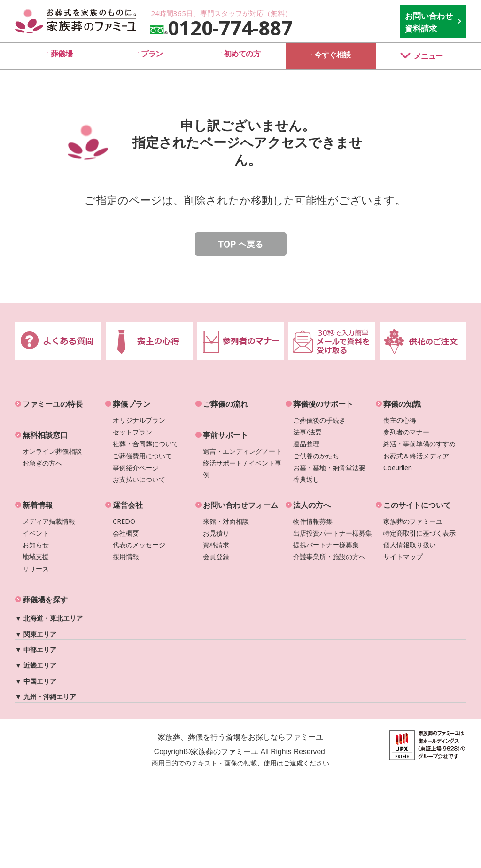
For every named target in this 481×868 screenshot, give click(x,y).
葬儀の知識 (402, 404)
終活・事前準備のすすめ (419, 444)
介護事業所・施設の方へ (329, 556)
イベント (36, 533)
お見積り (216, 533)
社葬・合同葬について (146, 444)
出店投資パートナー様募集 (333, 533)
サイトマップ (403, 556)
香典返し (306, 479)
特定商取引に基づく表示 (419, 533)
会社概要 (126, 533)
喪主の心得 (400, 420)
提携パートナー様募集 (326, 545)
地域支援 (36, 556)
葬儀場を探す (45, 600)
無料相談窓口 (45, 435)
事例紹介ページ (136, 468)
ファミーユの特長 (53, 404)
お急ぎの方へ (42, 463)
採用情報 (126, 556)
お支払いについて (139, 479)
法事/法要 (307, 432)
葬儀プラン (132, 404)
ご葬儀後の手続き (319, 420)
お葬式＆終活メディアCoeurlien (416, 462)
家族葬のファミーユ (413, 521)
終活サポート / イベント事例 (242, 469)
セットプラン (132, 432)
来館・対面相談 (226, 521)
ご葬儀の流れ (225, 404)
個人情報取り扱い (410, 545)
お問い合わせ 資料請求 (429, 22)
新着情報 (38, 505)
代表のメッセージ (139, 545)
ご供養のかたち (316, 456)
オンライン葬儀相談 (52, 451)
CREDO (124, 521)
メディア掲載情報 (49, 521)
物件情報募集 (313, 521)
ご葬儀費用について (142, 456)
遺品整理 (306, 444)
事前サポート (225, 435)
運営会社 (128, 505)
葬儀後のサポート (323, 404)
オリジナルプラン (139, 420)
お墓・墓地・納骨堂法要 (329, 468)
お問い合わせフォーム (240, 505)
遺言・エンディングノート (242, 451)
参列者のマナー (406, 432)
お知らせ (36, 545)
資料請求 (216, 545)
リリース (36, 569)
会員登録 (216, 556)
